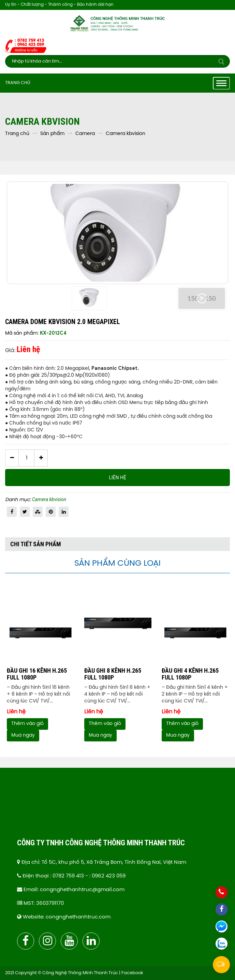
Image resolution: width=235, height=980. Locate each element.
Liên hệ (117, 478)
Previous (7, 666)
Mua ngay (23, 736)
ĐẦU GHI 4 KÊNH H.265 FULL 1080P (190, 674)
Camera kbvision (49, 499)
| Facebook (131, 973)
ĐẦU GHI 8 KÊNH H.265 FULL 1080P (113, 674)
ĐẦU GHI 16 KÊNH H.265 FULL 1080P (37, 674)
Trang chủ (18, 83)
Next (228, 666)
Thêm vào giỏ (27, 724)
